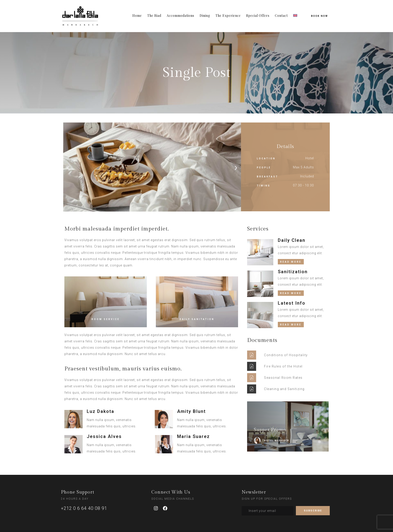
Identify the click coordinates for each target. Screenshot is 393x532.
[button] (68, 168)
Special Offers (258, 11)
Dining (205, 11)
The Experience (228, 11)
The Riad (154, 11)
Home (137, 11)
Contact (281, 11)
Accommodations (180, 11)
